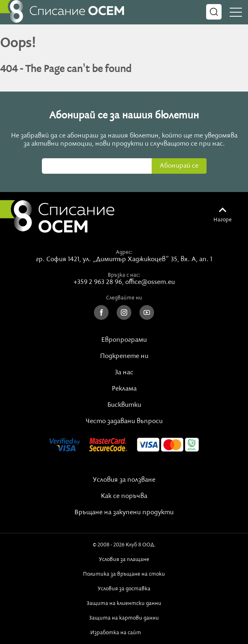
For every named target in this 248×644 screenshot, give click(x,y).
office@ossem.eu (150, 282)
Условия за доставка (124, 589)
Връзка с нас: (124, 275)
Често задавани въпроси (124, 421)
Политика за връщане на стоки (124, 574)
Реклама (124, 389)
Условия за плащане (124, 559)
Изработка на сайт (124, 633)
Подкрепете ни (124, 356)
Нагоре (223, 220)
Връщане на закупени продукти (124, 513)
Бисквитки (124, 405)
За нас (124, 373)
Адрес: (124, 252)
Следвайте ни (124, 298)
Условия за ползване (124, 480)
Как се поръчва (124, 496)
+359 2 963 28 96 (98, 282)
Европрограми (124, 340)
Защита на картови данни (124, 618)
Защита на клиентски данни (124, 603)
